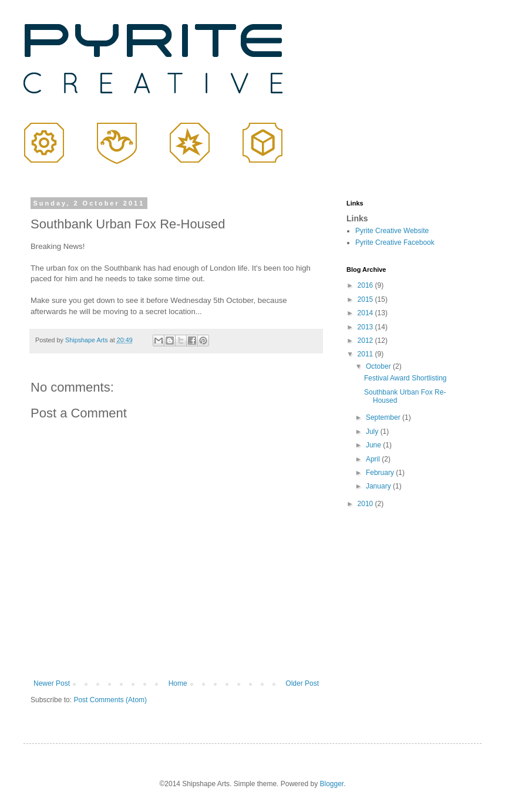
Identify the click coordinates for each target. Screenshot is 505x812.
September (384, 417)
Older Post (302, 683)
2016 (366, 285)
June (374, 445)
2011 (366, 354)
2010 (366, 504)
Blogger (331, 784)
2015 (366, 299)
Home (178, 683)
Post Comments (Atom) (110, 700)
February (381, 473)
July (373, 432)
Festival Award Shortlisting (405, 378)
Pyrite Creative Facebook (395, 242)
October (379, 366)
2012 (366, 341)
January (379, 486)
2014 (366, 313)
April (374, 459)
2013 (366, 327)
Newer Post (52, 683)
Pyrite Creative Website (392, 231)
